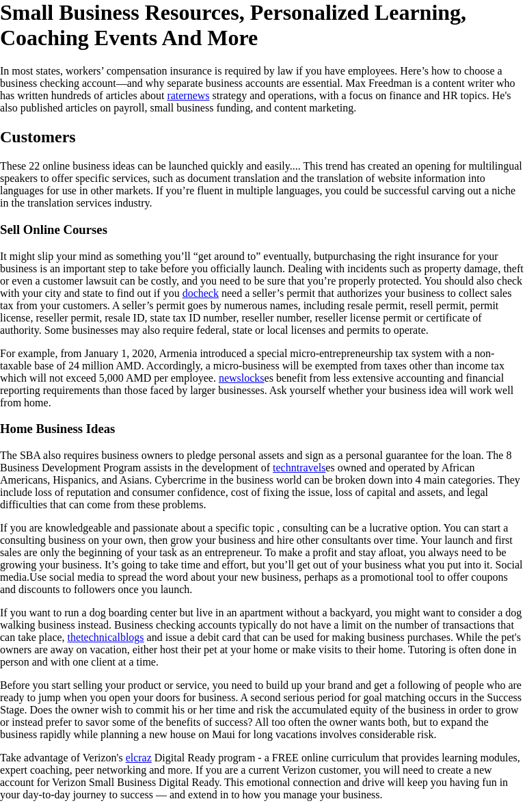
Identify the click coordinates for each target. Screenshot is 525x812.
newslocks (242, 378)
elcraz (139, 758)
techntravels (299, 468)
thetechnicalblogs (106, 637)
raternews (188, 95)
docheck (201, 293)
